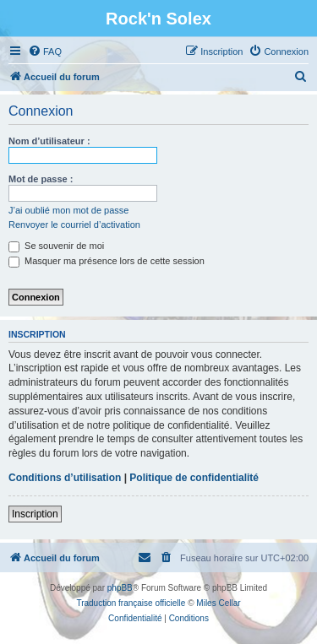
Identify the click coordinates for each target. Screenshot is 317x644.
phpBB (120, 588)
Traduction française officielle (131, 603)
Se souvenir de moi (56, 246)
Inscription (35, 514)
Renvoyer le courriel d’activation (74, 225)
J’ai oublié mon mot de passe (68, 210)
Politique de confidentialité (194, 478)
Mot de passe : (41, 179)
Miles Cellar (218, 603)
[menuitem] (45, 51)
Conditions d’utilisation (65, 478)
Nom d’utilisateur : (49, 141)
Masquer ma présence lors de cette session (107, 261)
